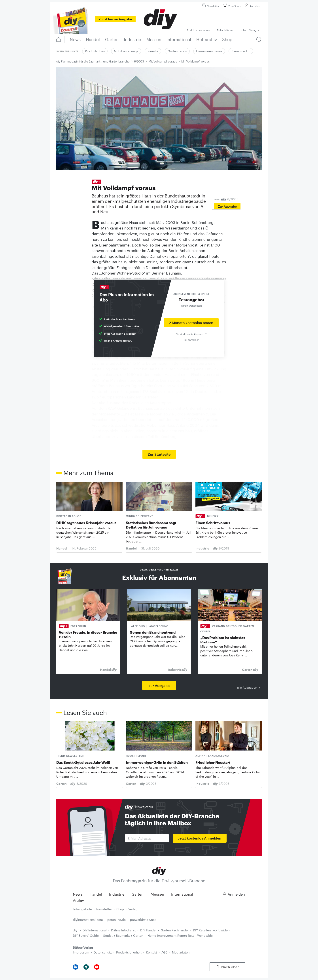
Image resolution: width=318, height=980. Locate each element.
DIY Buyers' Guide (86, 935)
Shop (120, 909)
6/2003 (139, 61)
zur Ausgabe (159, 685)
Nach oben (227, 967)
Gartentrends (177, 51)
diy (76, 930)
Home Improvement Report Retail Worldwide (180, 935)
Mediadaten (181, 952)
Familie (153, 51)
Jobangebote (82, 909)
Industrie (117, 894)
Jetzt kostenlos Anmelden (200, 838)
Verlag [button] (253, 30)
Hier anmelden (191, 340)
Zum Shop (231, 6)
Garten (138, 894)
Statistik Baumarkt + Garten (123, 935)
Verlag (133, 909)
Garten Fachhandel (175, 930)
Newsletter (210, 6)
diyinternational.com (88, 920)
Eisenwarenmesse (209, 51)
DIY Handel (148, 930)
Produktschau (95, 51)
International (182, 894)
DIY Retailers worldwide (210, 930)
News (78, 894)
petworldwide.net (143, 920)
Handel (96, 894)
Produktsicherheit (129, 952)
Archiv (78, 900)
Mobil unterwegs (126, 51)
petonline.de (116, 920)
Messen (157, 894)
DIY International (95, 930)
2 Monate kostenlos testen (191, 323)
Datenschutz (103, 952)
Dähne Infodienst (123, 930)
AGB (165, 952)
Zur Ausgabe (227, 206)
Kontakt (151, 952)
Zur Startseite (159, 454)
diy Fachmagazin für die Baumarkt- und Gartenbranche (93, 61)
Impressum (81, 952)
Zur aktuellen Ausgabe (115, 19)
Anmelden (253, 6)
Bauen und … (241, 51)
